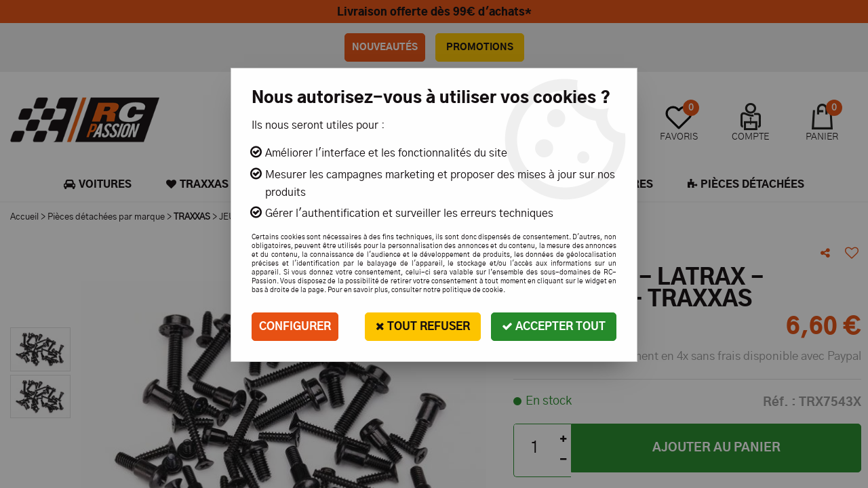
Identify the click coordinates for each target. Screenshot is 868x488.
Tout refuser (423, 326)
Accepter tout (554, 326)
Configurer (295, 327)
